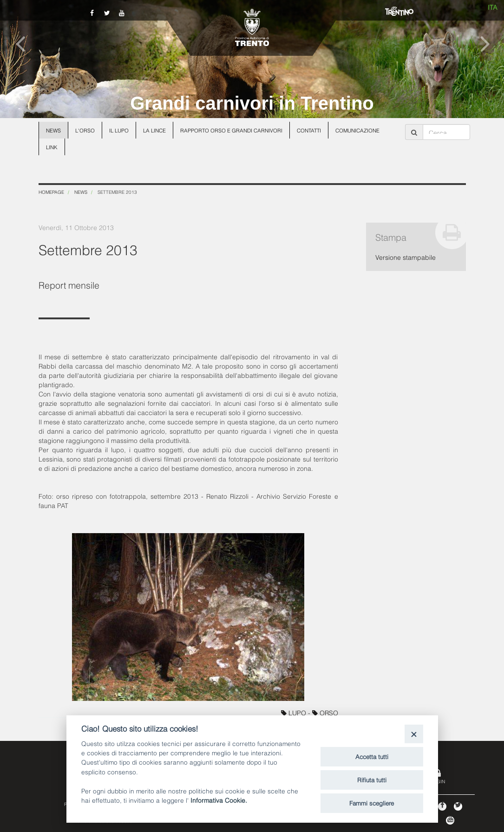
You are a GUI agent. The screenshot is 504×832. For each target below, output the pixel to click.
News (53, 130)
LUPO (295, 712)
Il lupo (119, 130)
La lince (154, 130)
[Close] (414, 734)
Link (52, 147)
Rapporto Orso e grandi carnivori (231, 130)
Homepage (51, 192)
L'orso (85, 130)
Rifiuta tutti (372, 779)
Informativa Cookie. (219, 800)
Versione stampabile (406, 257)
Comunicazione (357, 130)
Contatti (309, 130)
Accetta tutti (372, 756)
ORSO (325, 712)
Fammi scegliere (372, 803)
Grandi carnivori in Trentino (252, 103)
